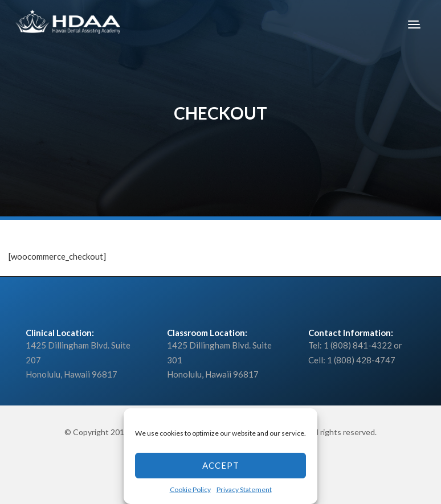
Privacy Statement (244, 489)
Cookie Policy (190, 489)
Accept (221, 465)
